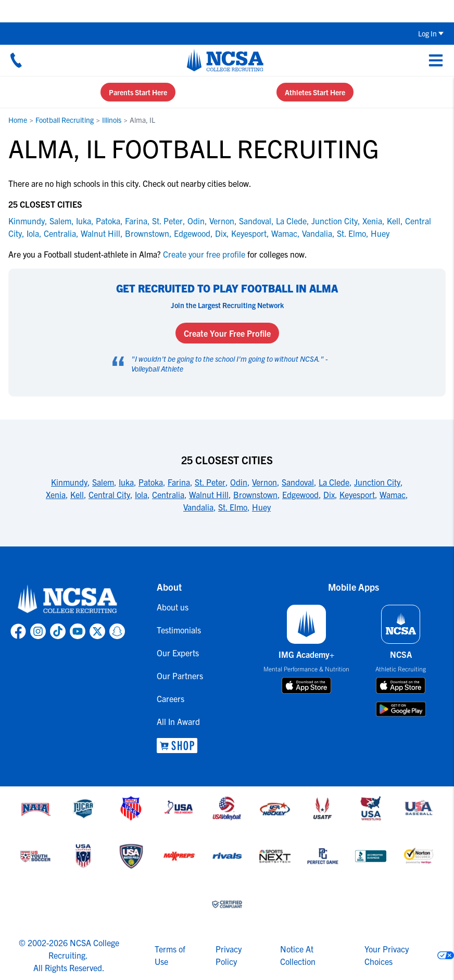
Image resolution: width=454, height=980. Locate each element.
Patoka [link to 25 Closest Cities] (151, 482)
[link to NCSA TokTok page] (58, 631)
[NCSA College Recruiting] (225, 60)
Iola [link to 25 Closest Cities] (141, 494)
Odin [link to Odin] (196, 221)
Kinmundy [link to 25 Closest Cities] (69, 482)
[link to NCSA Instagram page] (38, 631)
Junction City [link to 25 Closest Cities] (377, 482)
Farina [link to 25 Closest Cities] (179, 482)
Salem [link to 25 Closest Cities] (103, 482)
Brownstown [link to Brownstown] (147, 233)
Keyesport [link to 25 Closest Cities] (357, 494)
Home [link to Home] (18, 120)
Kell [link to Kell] (394, 221)
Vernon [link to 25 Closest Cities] (264, 482)
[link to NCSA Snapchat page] (117, 631)
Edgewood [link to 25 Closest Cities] (300, 494)
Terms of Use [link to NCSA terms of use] (170, 955)
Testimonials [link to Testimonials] (179, 630)
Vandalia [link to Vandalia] (317, 233)
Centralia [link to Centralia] (60, 233)
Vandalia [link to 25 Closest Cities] (198, 507)
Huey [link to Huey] (380, 233)
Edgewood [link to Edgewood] (192, 233)
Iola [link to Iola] (33, 233)
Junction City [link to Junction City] (335, 221)
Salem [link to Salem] (60, 221)
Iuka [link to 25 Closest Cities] (126, 482)
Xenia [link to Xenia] (372, 221)
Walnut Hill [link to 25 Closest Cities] (209, 494)
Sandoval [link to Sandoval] (255, 221)
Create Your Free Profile (227, 333)
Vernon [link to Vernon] (222, 221)
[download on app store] (306, 685)
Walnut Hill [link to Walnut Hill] (100, 233)
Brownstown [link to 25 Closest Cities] (255, 494)
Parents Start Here (138, 92)
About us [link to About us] (173, 607)
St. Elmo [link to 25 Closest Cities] (233, 507)
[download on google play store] (401, 709)
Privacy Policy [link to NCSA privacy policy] (229, 955)
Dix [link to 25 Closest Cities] (329, 494)
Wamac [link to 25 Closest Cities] (393, 494)
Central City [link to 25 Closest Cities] (109, 494)
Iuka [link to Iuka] (84, 221)
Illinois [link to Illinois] (112, 120)
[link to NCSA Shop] (180, 746)
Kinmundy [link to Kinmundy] (27, 221)
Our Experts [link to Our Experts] (178, 653)
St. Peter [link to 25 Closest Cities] (210, 482)
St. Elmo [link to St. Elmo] (351, 233)
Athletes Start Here (315, 92)
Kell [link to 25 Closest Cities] (77, 494)
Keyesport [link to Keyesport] (249, 233)
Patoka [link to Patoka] (108, 221)
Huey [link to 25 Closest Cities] (261, 507)
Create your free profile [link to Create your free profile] (204, 254)
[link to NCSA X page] (97, 631)
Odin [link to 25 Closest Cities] (239, 482)
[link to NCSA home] (68, 600)
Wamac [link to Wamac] (284, 233)
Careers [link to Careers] (171, 698)
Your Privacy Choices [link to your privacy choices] (387, 955)
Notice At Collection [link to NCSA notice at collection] (298, 955)
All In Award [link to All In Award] (178, 721)
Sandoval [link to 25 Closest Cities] (298, 482)
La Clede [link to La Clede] (291, 221)
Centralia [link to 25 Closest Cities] (168, 494)
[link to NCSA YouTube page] (78, 631)
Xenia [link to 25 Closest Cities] (56, 494)
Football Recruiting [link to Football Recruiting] (65, 120)
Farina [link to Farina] (136, 221)
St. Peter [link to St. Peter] (167, 221)
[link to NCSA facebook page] (18, 631)
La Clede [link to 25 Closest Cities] (334, 482)
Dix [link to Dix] (221, 233)
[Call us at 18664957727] (16, 60)
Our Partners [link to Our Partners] (180, 676)
